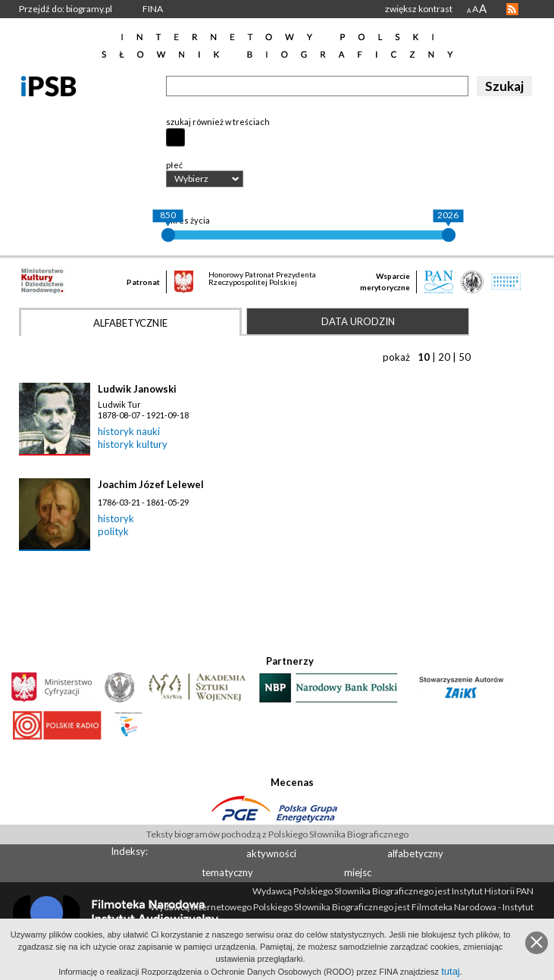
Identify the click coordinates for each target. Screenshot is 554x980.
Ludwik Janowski (137, 389)
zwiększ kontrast (419, 9)
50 (465, 357)
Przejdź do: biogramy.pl (66, 9)
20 (444, 357)
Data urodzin (358, 321)
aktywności (271, 853)
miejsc (358, 872)
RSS (512, 9)
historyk (116, 518)
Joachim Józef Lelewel (151, 484)
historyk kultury (133, 444)
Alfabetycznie (130, 323)
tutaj (451, 971)
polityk (113, 531)
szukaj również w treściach (218, 122)
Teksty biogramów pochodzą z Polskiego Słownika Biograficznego (277, 834)
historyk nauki (129, 431)
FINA (153, 9)
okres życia (188, 220)
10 (424, 357)
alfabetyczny (415, 853)
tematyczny (227, 872)
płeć (174, 165)
